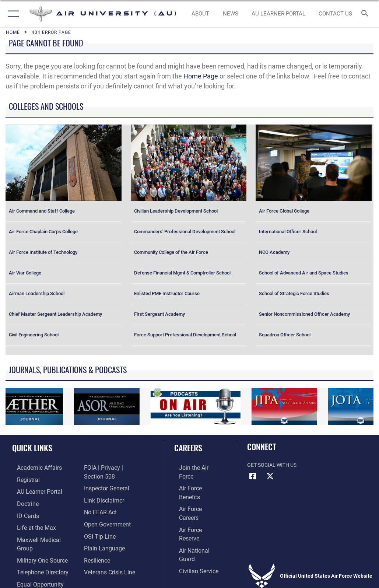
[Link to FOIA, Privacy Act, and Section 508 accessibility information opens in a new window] (115, 467)
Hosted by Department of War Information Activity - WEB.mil (189, 582)
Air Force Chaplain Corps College (43, 232)
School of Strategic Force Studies (294, 293)
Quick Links (32, 448)
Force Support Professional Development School (185, 335)
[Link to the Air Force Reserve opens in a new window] (194, 501)
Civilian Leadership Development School (176, 211)
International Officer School (288, 232)
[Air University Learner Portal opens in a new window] (32, 490)
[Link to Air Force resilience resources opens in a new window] (95, 547)
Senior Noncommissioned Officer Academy (304, 314)
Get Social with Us (272, 465)
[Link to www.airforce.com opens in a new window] (194, 467)
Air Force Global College (284, 211)
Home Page (201, 76)
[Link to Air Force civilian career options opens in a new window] (191, 524)
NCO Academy (274, 252)
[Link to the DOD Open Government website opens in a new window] (105, 513)
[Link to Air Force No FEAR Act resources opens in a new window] (99, 501)
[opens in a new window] (278, 14)
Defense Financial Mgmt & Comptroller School (182, 273)
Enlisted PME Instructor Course (167, 293)
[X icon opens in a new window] (270, 476)
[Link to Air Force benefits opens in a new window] (194, 479)
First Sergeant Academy (159, 314)
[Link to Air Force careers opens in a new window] (194, 490)
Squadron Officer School (285, 335)
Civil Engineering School (34, 335)
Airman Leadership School (37, 293)
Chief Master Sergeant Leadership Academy (55, 314)
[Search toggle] (366, 14)
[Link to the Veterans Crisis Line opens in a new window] (106, 558)
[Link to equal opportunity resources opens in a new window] (33, 569)
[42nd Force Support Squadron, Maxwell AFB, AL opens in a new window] (29, 524)
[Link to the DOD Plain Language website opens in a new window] (102, 535)
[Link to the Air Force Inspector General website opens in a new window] (104, 479)
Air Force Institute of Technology (43, 252)
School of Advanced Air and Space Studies (304, 273)
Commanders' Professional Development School (185, 232)
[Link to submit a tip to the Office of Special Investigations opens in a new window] (97, 524)
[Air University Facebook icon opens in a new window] (253, 476)
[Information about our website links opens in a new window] (101, 490)
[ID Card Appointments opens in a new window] (22, 513)
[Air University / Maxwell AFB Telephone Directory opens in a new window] (35, 558)
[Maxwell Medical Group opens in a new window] (39, 535)
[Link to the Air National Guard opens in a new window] (195, 513)
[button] (12, 14)
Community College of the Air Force (171, 252)
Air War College (25, 273)
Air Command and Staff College (42, 211)
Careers (188, 448)
